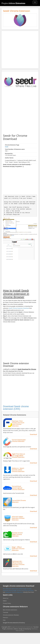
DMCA (5, 601)
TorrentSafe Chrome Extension (19, 501)
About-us (6, 598)
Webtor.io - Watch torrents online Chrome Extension (18, 470)
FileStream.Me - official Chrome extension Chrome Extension (18, 564)
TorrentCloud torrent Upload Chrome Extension (18, 488)
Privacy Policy (7, 603)
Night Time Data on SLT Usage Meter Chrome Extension (18, 456)
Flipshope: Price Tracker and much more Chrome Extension (18, 423)
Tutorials (5, 612)
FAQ (4, 620)
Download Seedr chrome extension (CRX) (16, 408)
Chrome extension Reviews (11, 615)
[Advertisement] (18, 50)
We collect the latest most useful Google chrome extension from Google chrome (17, 590)
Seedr (7, 147)
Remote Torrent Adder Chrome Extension (17, 534)
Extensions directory (28, 590)
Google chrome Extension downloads (22, 627)
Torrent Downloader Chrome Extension (19, 441)
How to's (5, 617)
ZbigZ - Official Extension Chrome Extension (18, 549)
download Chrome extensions (14, 592)
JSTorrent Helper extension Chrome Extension (18, 518)
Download (33, 434)
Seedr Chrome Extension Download (19, 308)
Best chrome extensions (10, 610)
